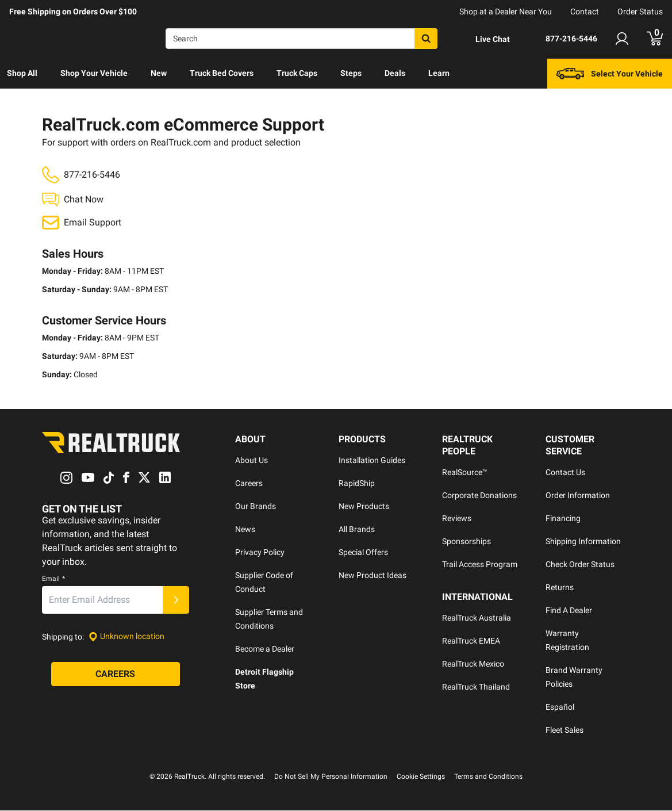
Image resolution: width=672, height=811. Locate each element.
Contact (585, 12)
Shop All (22, 73)
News (245, 530)
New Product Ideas (373, 576)
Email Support (93, 223)
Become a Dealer (265, 649)
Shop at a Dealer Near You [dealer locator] (506, 12)
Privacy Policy (260, 553)
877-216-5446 (92, 175)
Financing (563, 519)
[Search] (302, 39)
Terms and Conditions (488, 777)
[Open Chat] (483, 39)
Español (560, 707)
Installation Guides (372, 461)
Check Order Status (580, 565)
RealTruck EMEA (471, 641)
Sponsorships (466, 542)
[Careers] (116, 674)
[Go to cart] (655, 39)
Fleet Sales (565, 730)
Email (53, 579)
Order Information (578, 496)
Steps (351, 73)
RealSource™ (465, 473)
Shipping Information (583, 542)
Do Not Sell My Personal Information (331, 777)
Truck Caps (297, 73)
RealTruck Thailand (476, 687)
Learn (439, 73)
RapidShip (357, 484)
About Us (251, 461)
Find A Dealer (569, 611)
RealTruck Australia (477, 618)
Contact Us (565, 473)
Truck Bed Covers (222, 73)
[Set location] (126, 636)
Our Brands (256, 507)
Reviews (457, 519)
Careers (249, 484)
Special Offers (363, 553)
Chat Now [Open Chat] (84, 200)
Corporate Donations (479, 496)
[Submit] (176, 600)
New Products (364, 507)
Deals (395, 73)
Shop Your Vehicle (94, 73)
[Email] (102, 600)
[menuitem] (22, 74)
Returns (560, 588)
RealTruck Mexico (473, 664)
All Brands (357, 530)
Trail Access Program (480, 565)
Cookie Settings (421, 777)
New (159, 73)
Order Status (640, 12)
